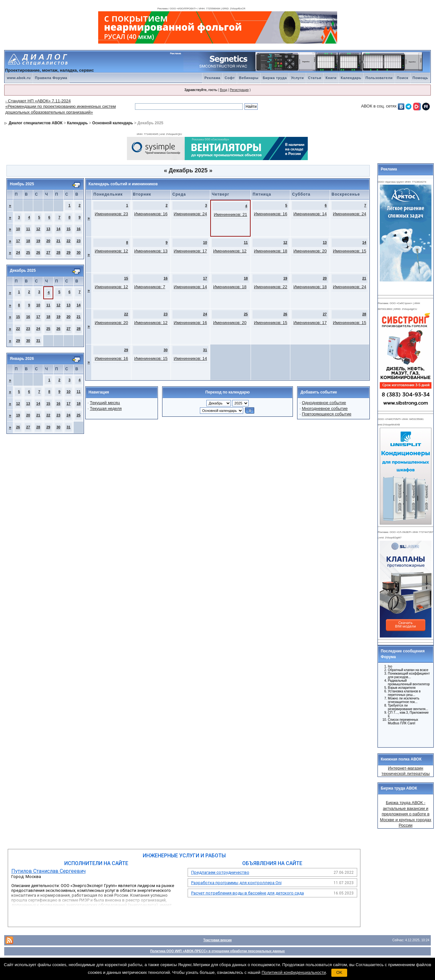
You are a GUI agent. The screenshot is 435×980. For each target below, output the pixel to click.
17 (18, 241)
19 (38, 241)
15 (68, 229)
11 (28, 229)
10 (18, 229)
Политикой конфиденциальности (294, 972)
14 (58, 229)
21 (58, 241)
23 (78, 241)
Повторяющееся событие (327, 414)
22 (68, 241)
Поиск (403, 78)
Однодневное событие (324, 403)
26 (38, 252)
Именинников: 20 (310, 251)
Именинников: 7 (150, 287)
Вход (224, 90)
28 (58, 252)
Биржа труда (275, 78)
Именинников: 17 (190, 251)
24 (18, 252)
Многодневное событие (325, 408)
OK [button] (339, 972)
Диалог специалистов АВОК (36, 123)
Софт (230, 78)
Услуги (297, 78)
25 (28, 252)
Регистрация (239, 90)
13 (48, 229)
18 (28, 241)
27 (48, 252)
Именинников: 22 (270, 287)
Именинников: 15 (350, 251)
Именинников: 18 (270, 251)
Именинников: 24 (190, 214)
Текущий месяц (105, 403)
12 (38, 229)
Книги (331, 78)
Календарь (351, 78)
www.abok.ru (19, 78)
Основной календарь (113, 123)
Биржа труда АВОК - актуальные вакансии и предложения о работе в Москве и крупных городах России (405, 814)
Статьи (315, 78)
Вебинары (249, 78)
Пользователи (379, 78)
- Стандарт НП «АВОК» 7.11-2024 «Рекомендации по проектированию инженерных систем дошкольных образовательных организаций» (60, 107)
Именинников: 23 (111, 214)
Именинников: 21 (230, 214)
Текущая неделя (106, 408)
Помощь (420, 78)
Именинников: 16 (151, 214)
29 (68, 252)
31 (38, 341)
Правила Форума (51, 78)
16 (78, 229)
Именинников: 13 (151, 251)
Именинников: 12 (111, 251)
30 (78, 252)
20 (48, 241)
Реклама (212, 78)
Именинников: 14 (310, 214)
